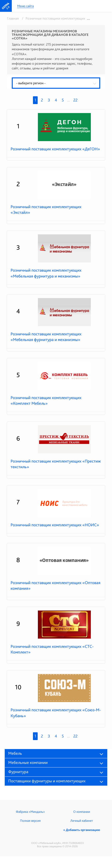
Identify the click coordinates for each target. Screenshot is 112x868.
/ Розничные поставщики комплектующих (53, 18)
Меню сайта (26, 6)
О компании (82, 812)
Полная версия (30, 821)
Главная (13, 18)
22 (75, 100)
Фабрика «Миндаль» (30, 812)
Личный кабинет (82, 821)
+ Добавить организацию (82, 830)
